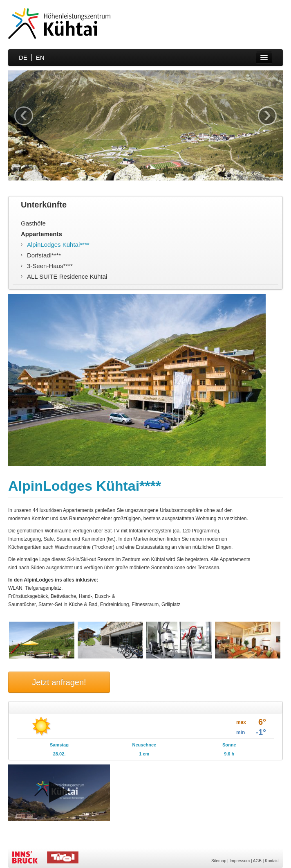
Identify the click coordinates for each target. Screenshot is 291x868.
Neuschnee (144, 745)
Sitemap (219, 861)
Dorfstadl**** (44, 255)
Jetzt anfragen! (59, 682)
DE (23, 57)
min (241, 733)
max (241, 722)
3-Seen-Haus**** (50, 266)
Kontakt (272, 861)
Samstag (59, 745)
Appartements (41, 234)
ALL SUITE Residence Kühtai (67, 276)
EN (40, 57)
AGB (257, 861)
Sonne (229, 745)
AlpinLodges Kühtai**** (58, 245)
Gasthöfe (33, 223)
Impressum (240, 861)
